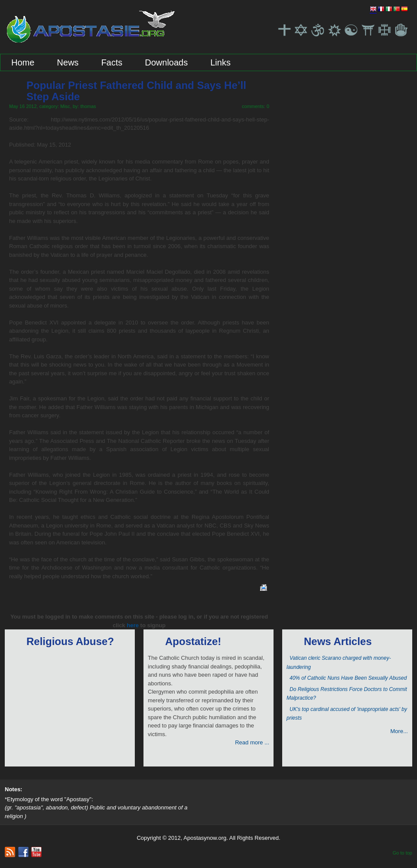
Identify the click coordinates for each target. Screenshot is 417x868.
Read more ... (252, 742)
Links (220, 62)
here (132, 625)
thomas (88, 106)
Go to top (402, 853)
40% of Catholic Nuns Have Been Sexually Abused (348, 678)
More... (399, 731)
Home (23, 62)
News (68, 62)
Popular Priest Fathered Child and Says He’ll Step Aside (136, 91)
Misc (65, 106)
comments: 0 (256, 106)
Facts (112, 62)
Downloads (166, 62)
